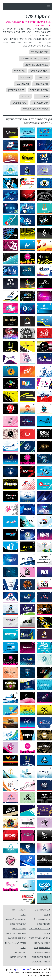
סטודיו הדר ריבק (23, 969)
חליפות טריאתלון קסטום (16, 919)
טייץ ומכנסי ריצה (40, 103)
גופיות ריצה (19, 71)
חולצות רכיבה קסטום (41, 962)
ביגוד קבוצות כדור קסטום (39, 938)
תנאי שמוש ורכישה (18, 957)
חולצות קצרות (41, 84)
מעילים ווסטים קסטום (17, 938)
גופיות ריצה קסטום (42, 943)
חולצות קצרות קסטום (41, 957)
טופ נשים (26, 96)
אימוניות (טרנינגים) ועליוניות (34, 58)
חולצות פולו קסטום (42, 952)
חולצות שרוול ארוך (39, 90)
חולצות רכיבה (22, 84)
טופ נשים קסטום (19, 929)
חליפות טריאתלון (16, 90)
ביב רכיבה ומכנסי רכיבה (37, 65)
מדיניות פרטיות (20, 952)
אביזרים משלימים (39, 52)
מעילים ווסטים (19, 103)
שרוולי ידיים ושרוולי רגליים (35, 109)
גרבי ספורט (42, 77)
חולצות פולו (26, 77)
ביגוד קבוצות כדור (39, 71)
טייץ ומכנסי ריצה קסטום (16, 933)
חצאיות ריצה (42, 96)
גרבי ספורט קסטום (42, 947)
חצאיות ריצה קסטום (18, 924)
